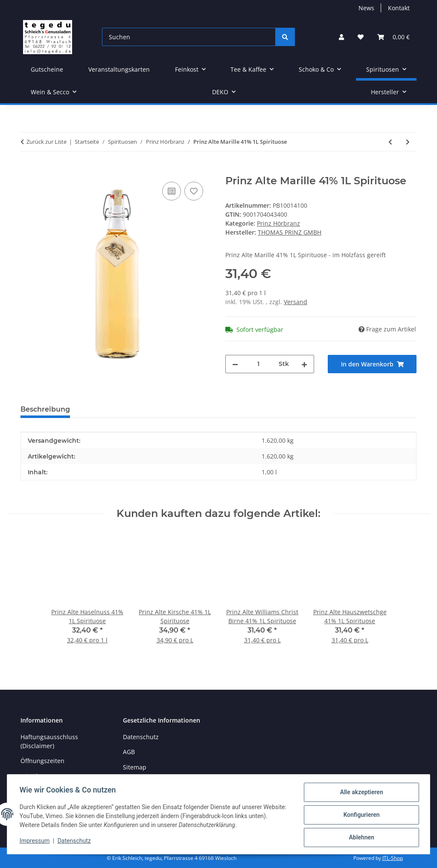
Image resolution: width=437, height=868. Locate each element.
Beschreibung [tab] (45, 409)
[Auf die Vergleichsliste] (172, 191)
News (366, 8)
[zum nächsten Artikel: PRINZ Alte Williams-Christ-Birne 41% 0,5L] (408, 142)
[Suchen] (189, 37)
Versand (296, 302)
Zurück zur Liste (47, 142)
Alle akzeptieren (360, 793)
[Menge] (258, 364)
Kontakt (399, 8)
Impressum (36, 842)
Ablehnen (360, 838)
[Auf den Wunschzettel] (194, 191)
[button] (341, 37)
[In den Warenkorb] (27, 170)
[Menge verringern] (235, 364)
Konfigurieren (360, 816)
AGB (129, 752)
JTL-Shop (393, 858)
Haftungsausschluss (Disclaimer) (49, 741)
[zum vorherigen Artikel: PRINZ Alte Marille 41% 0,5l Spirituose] (390, 142)
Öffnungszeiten (42, 761)
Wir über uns (39, 776)
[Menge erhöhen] (304, 364)
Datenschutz (76, 842)
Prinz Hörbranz (278, 223)
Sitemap (135, 767)
